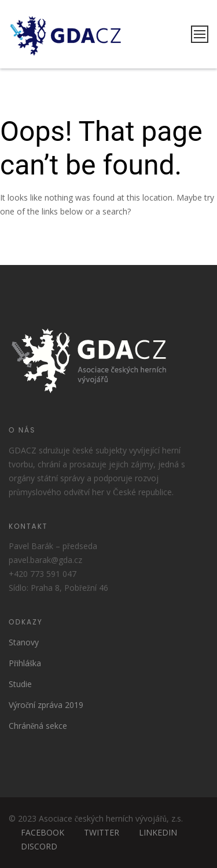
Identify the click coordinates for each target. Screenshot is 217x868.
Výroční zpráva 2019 (46, 705)
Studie (20, 684)
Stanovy (24, 642)
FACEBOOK (43, 832)
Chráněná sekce (38, 726)
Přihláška (25, 663)
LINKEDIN (158, 832)
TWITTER (102, 832)
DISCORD (39, 846)
